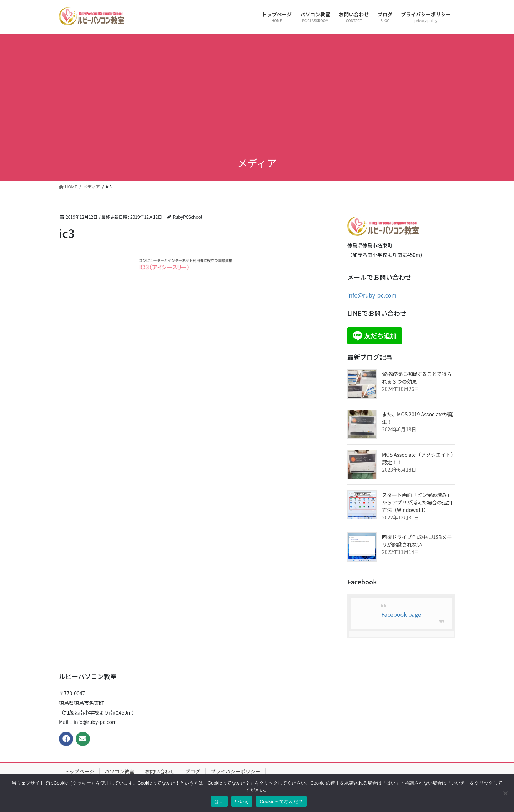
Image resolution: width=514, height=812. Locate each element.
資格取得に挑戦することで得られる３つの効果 (417, 378)
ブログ (193, 771)
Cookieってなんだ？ (281, 801)
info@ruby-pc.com (372, 295)
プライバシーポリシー (236, 771)
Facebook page (401, 614)
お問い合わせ (160, 771)
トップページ (79, 771)
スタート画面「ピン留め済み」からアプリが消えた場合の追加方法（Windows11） (417, 502)
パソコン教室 (120, 771)
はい (219, 801)
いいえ (242, 801)
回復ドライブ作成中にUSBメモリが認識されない (417, 541)
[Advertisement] (257, 96)
